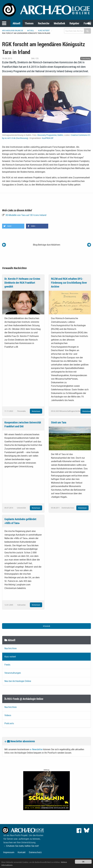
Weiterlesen (36, 411)
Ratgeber (74, 23)
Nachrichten (11, 648)
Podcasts (9, 723)
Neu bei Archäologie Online (18, 681)
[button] (13, 226)
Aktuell (16, 23)
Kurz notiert (44, 30)
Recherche (44, 23)
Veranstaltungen (13, 673)
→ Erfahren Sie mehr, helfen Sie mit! (21, 846)
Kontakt (22, 852)
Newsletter (37, 749)
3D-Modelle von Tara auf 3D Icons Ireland (26, 215)
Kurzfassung (22, 138)
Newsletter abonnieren (21, 741)
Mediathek (59, 23)
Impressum (9, 852)
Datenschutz (35, 852)
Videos (8, 715)
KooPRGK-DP (47, 138)
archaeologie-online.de (13, 30)
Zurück (47, 626)
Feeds (7, 665)
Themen (29, 23)
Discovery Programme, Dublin (50, 135)
